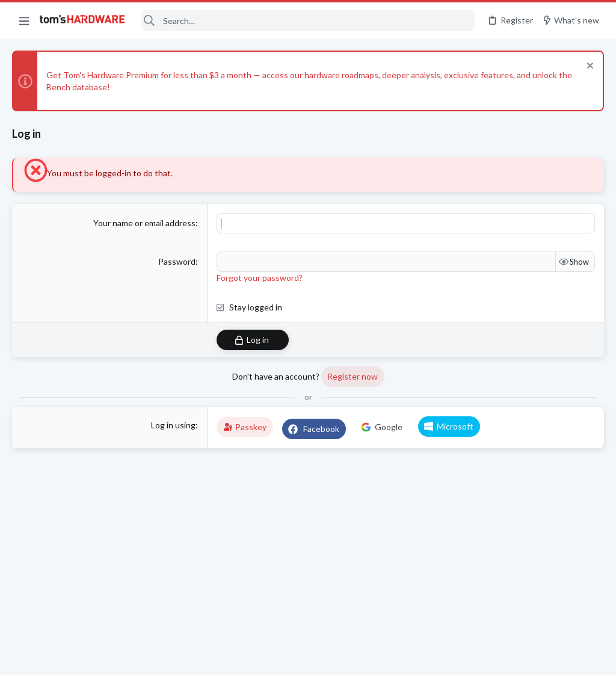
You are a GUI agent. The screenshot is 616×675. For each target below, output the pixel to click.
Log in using (173, 425)
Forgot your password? (260, 278)
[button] (24, 20)
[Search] (308, 21)
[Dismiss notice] (589, 67)
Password (177, 261)
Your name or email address (144, 223)
